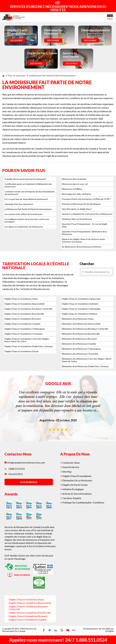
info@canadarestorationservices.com (25, 463)
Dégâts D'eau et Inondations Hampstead (81, 299)
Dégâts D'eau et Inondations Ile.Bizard (80, 304)
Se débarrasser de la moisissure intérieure (81, 247)
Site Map (68, 471)
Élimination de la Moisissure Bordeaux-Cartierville (85, 329)
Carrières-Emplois (72, 496)
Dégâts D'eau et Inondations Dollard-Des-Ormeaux (29, 346)
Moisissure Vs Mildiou (72, 189)
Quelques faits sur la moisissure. (77, 219)
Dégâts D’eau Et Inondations (78, 475)
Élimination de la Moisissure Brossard (79, 339)
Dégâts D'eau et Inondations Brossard (23, 319)
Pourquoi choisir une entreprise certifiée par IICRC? (86, 199)
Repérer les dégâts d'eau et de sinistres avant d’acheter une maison (83, 240)
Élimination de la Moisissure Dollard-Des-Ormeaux (85, 366)
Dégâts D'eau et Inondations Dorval (21, 351)
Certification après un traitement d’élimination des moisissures (28, 185)
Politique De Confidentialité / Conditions (84, 501)
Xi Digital (110, 631)
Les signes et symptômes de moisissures (24, 227)
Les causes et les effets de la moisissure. (24, 214)
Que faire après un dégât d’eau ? (77, 209)
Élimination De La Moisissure (78, 480)
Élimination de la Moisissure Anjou (78, 319)
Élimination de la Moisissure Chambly (79, 344)
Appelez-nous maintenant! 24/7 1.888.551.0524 (58, 640)
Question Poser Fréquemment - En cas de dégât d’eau (85, 225)
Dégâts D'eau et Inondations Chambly (22, 324)
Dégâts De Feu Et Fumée (76, 484)
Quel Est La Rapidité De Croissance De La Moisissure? (87, 214)
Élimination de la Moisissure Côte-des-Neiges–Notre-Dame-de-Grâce (87, 360)
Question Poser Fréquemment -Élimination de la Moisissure (84, 233)
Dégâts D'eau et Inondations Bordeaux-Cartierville (28, 309)
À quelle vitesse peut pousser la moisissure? (25, 179)
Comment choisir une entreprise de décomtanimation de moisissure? (30, 193)
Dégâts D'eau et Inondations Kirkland (79, 314)
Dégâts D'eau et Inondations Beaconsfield (24, 304)
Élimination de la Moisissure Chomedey (80, 354)
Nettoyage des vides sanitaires (76, 194)
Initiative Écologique (74, 488)
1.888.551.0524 (15, 469)
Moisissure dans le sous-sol (75, 184)
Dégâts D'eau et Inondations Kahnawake (81, 309)
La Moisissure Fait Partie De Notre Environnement (28, 209)
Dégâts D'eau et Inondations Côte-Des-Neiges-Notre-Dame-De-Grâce (27, 340)
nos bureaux (28, 483)
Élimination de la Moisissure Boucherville (81, 334)
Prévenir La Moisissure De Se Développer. (81, 204)
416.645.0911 (14, 475)
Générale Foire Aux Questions (19, 204)
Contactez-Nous (72, 463)
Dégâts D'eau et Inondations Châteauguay (25, 329)
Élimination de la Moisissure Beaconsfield (81, 324)
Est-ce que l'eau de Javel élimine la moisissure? (26, 199)
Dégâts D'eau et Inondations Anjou (21, 299)
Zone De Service (72, 467)
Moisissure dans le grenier (74, 179)
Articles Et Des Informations (78, 492)
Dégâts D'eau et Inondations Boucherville (24, 314)
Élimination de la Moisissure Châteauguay (81, 349)
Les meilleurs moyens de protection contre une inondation (27, 220)
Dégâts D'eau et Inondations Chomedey (23, 334)
